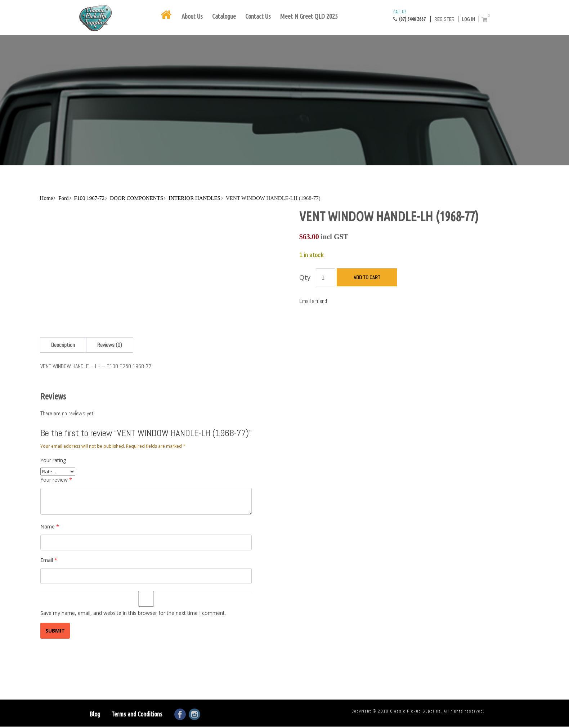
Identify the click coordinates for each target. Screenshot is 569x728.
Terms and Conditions (137, 714)
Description (63, 345)
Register (444, 19)
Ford (63, 198)
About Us (192, 16)
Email (49, 560)
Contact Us (258, 16)
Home (47, 198)
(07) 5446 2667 (409, 15)
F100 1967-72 (89, 198)
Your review (56, 480)
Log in (469, 19)
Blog (95, 714)
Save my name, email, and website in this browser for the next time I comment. (133, 613)
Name (50, 526)
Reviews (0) (110, 345)
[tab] (63, 345)
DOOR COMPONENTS (136, 198)
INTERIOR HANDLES (194, 198)
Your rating (53, 460)
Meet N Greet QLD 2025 (309, 16)
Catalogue (224, 16)
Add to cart (367, 277)
